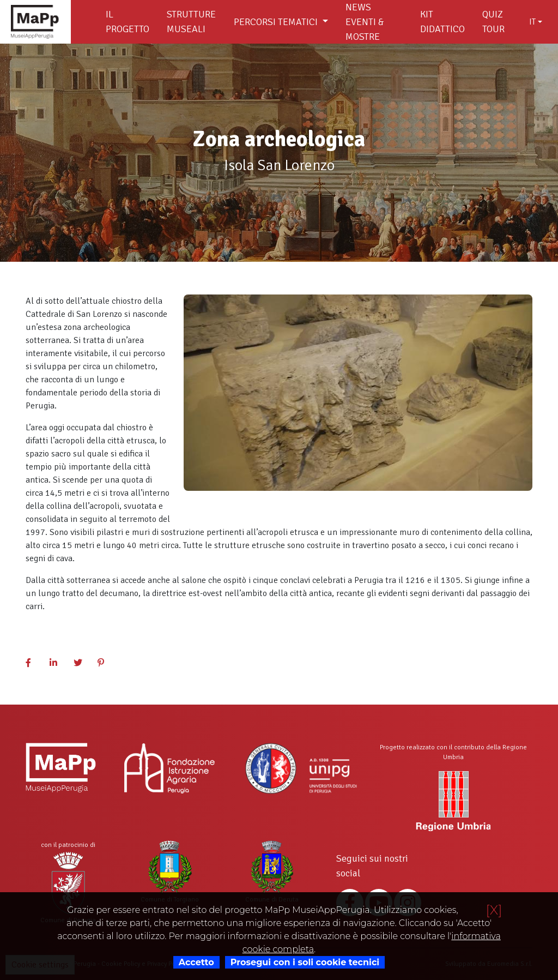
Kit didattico (442, 22)
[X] (494, 910)
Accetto (196, 962)
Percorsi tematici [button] (277, 22)
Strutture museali (191, 22)
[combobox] (536, 22)
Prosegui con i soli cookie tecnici (305, 962)
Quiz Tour (493, 22)
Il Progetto (128, 22)
